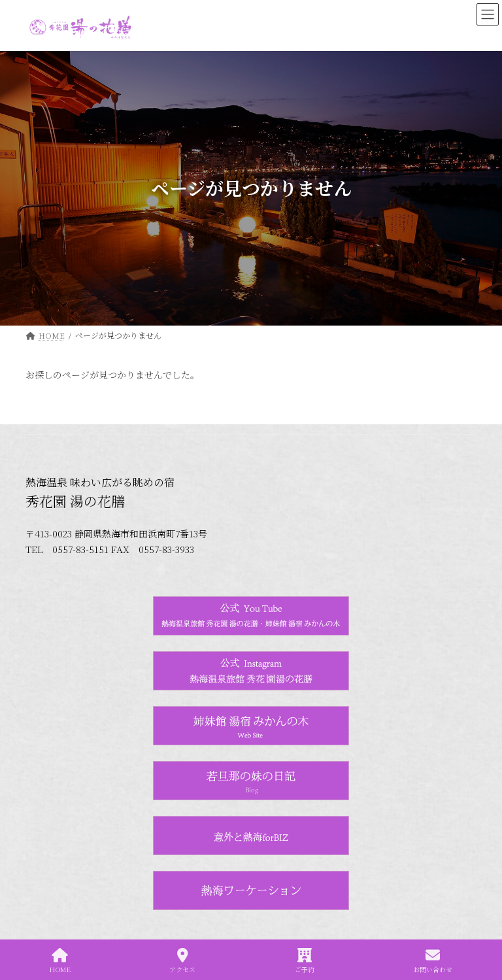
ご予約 (305, 961)
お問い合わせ (433, 961)
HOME (60, 961)
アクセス (182, 961)
